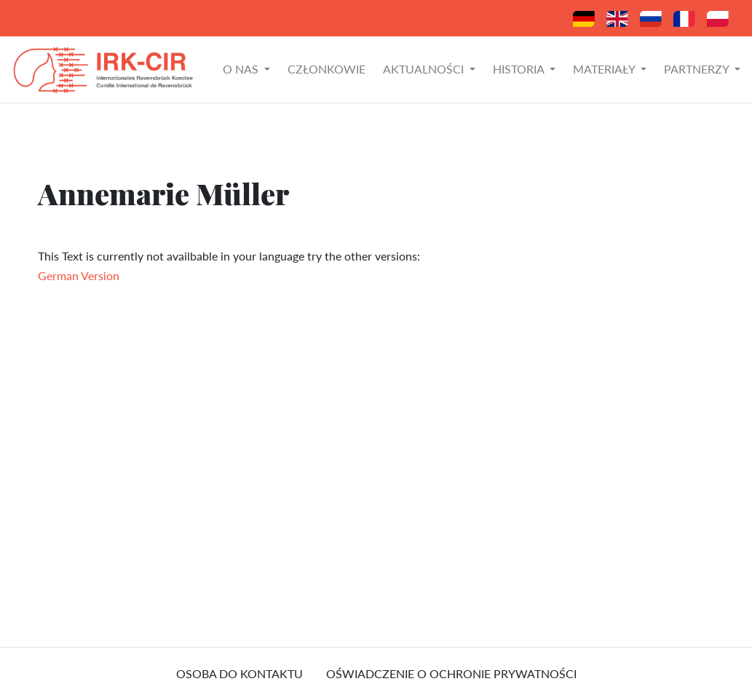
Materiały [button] (605, 69)
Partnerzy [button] (698, 69)
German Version (79, 275)
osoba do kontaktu (240, 673)
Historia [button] (520, 69)
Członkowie (326, 69)
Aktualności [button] (425, 69)
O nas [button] (242, 69)
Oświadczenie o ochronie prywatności (451, 673)
